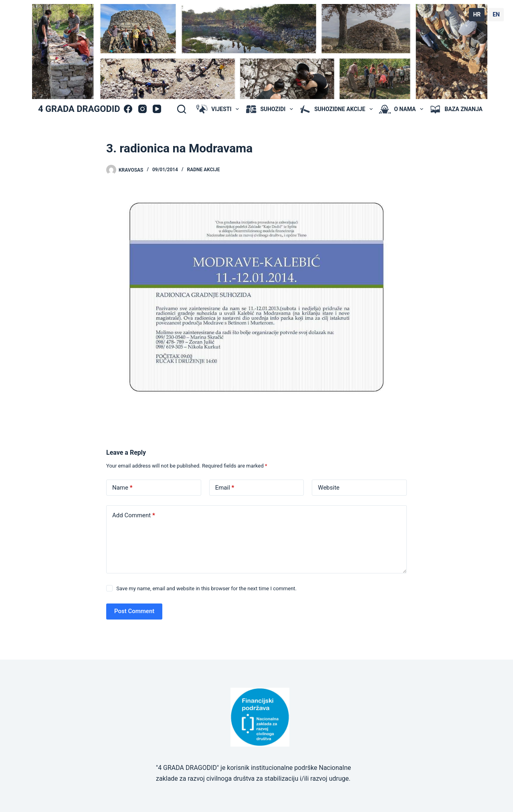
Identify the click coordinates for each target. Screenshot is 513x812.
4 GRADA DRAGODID (79, 109)
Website (329, 488)
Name (122, 488)
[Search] (182, 109)
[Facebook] (128, 109)
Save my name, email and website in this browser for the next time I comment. (206, 588)
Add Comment (134, 515)
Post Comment (134, 611)
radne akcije (204, 170)
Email (225, 488)
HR (477, 14)
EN (496, 14)
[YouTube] (157, 109)
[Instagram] (142, 109)
